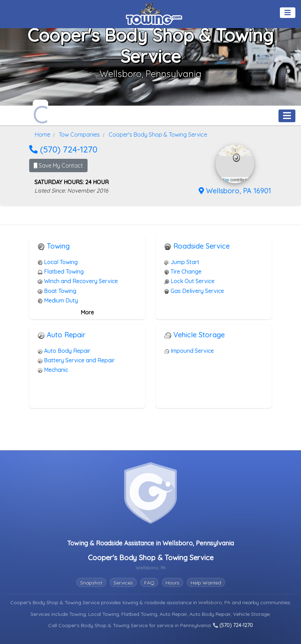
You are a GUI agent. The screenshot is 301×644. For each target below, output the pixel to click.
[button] (236, 158)
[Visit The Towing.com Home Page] (154, 13)
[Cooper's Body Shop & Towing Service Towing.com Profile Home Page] (40, 112)
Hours (172, 583)
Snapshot (91, 583)
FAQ (149, 583)
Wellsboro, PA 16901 (235, 191)
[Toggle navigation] (288, 13)
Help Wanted (206, 583)
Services (123, 583)
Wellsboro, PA (215, 602)
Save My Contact (58, 165)
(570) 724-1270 (63, 149)
